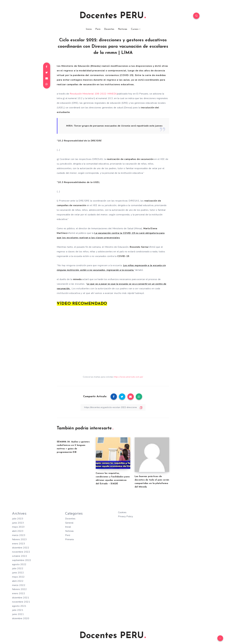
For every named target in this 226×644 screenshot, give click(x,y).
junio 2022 (18, 573)
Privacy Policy (125, 516)
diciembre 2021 (21, 598)
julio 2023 (18, 519)
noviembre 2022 (21, 552)
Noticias (123, 29)
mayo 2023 (18, 527)
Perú (98, 29)
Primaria (69, 539)
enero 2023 (19, 544)
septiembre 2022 (22, 560)
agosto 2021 (19, 606)
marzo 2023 (19, 535)
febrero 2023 (19, 539)
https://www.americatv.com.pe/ (128, 377)
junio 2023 (18, 523)
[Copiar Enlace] (113, 407)
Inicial (68, 527)
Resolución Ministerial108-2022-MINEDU (94, 94)
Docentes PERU (113, 16)
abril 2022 (18, 581)
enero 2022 (19, 593)
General (69, 523)
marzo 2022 (19, 585)
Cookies (122, 512)
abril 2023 (18, 531)
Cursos (135, 29)
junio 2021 (18, 614)
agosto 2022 (19, 564)
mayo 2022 (18, 577)
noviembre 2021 (21, 602)
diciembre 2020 (21, 618)
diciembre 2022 (21, 548)
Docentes (109, 29)
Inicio (89, 29)
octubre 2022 (20, 556)
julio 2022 (18, 568)
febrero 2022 (19, 589)
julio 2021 (18, 610)
